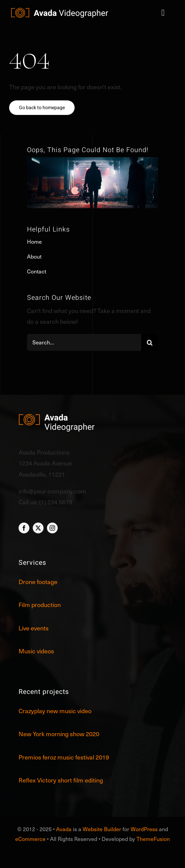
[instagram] (52, 528)
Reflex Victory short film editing (61, 780)
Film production (40, 605)
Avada (64, 829)
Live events (34, 628)
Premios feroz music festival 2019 (64, 757)
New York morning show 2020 (59, 734)
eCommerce (30, 839)
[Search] (150, 342)
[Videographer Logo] (60, 11)
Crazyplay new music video (55, 711)
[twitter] (38, 528)
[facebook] (24, 528)
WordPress (144, 829)
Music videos (36, 651)
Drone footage (38, 582)
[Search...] (84, 342)
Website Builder (102, 829)
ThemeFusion (153, 839)
